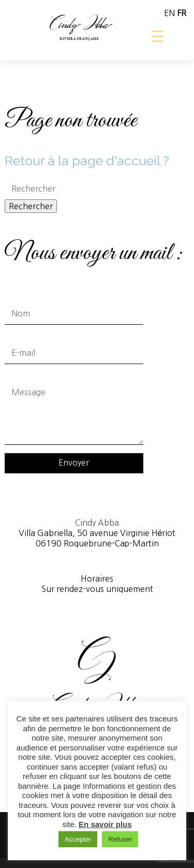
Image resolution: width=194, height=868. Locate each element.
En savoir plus (105, 824)
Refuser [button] (120, 839)
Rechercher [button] (31, 206)
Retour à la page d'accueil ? (87, 161)
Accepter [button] (78, 839)
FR (182, 13)
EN (169, 13)
